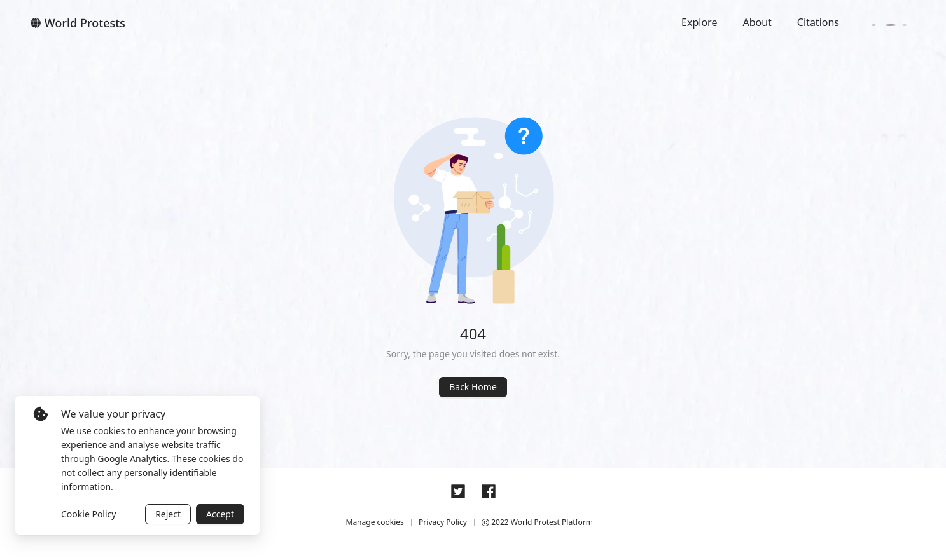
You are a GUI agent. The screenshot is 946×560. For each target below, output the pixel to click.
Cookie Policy (88, 514)
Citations (818, 22)
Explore (699, 22)
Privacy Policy (443, 522)
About (757, 22)
